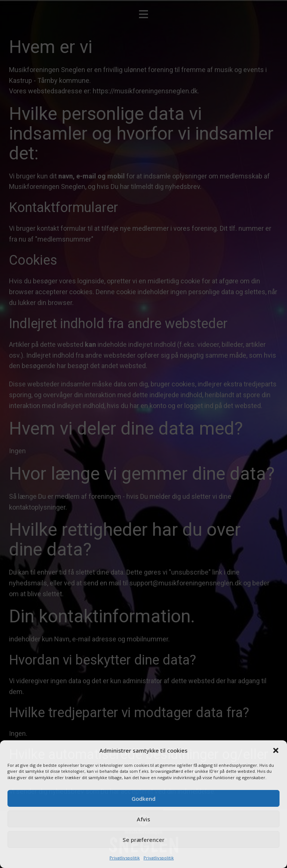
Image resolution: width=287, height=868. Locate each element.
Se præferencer (143, 840)
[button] (276, 750)
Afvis (143, 819)
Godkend (143, 799)
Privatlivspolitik (125, 858)
